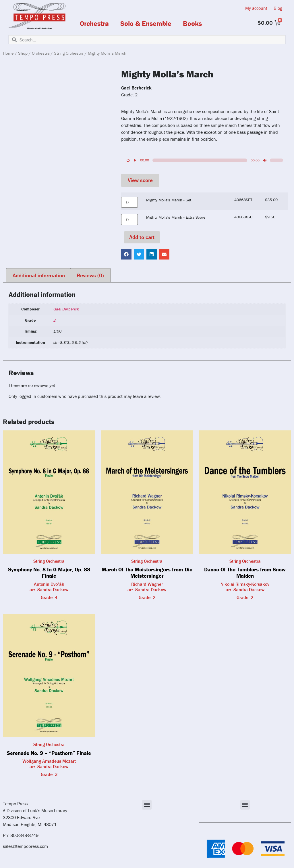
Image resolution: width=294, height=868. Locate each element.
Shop (23, 53)
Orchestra (94, 24)
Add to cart (142, 237)
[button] (126, 254)
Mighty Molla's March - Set (169, 200)
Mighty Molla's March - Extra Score (176, 217)
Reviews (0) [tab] (90, 275)
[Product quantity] (129, 202)
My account (256, 8)
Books (192, 24)
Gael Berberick (66, 309)
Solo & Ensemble (146, 24)
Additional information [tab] (39, 275)
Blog (278, 8)
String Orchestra (69, 53)
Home (8, 53)
